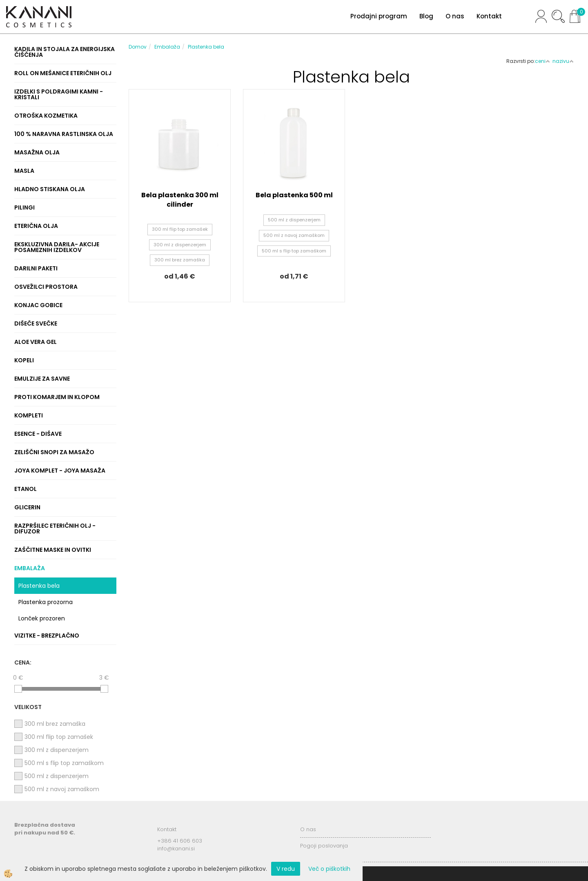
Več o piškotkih (329, 869)
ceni (542, 61)
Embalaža (167, 47)
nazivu (563, 61)
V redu (286, 869)
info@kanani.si (176, 849)
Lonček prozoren (42, 618)
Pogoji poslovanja (324, 846)
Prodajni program (379, 16)
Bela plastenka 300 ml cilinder (180, 200)
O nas (455, 16)
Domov (138, 47)
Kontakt (489, 16)
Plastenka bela (39, 586)
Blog (426, 16)
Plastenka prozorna (46, 602)
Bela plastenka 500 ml (294, 195)
